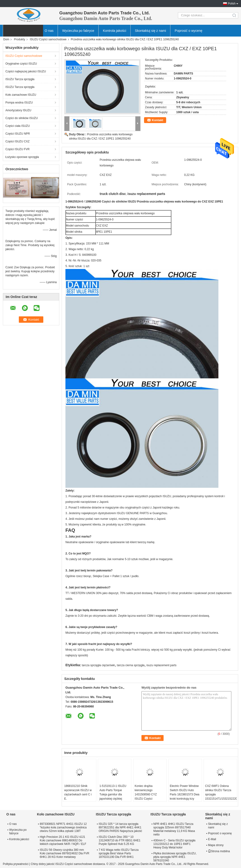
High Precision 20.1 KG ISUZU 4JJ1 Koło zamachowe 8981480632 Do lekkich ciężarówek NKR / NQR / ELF (63, 840)
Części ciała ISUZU (18, 126)
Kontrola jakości (114, 31)
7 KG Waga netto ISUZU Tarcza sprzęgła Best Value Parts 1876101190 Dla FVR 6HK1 (118, 853)
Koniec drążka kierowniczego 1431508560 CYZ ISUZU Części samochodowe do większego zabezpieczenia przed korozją (148, 801)
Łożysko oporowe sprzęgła (22, 157)
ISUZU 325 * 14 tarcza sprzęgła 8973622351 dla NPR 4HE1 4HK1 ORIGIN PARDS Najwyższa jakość (120, 827)
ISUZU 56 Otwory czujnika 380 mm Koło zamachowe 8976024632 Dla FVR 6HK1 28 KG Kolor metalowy (64, 853)
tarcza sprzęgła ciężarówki (98, 665)
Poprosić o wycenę (189, 31)
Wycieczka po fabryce (78, 31)
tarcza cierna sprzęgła (131, 665)
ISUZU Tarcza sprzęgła (20, 79)
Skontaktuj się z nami (150, 31)
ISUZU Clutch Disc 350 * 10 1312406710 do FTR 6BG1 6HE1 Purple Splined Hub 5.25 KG (119, 840)
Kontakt (157, 120)
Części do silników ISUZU (22, 118)
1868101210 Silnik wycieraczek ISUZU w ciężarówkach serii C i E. (78, 792)
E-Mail (212, 839)
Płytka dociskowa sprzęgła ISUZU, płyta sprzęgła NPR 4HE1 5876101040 (175, 857)
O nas (49, 31)
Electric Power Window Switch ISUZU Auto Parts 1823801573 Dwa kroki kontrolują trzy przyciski (185, 794)
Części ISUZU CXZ (18, 141)
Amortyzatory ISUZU (18, 110)
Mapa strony (216, 845)
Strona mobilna (219, 851)
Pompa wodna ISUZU (19, 103)
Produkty (19, 39)
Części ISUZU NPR (18, 134)
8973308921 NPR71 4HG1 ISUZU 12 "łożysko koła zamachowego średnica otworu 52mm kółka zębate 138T (63, 827)
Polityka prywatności (16, 864)
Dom (6, 39)
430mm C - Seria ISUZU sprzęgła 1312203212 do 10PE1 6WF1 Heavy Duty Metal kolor (174, 844)
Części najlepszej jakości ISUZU (26, 71)
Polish (232, 4)
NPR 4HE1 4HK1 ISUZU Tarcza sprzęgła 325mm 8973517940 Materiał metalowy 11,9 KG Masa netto (174, 829)
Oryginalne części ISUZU (21, 64)
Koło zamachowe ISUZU (21, 95)
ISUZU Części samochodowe (48, 39)
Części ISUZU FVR (18, 149)
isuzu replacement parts (161, 665)
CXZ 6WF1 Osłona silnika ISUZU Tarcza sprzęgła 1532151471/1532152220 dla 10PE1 (221, 794)
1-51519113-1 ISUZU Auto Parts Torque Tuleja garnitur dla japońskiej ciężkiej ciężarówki (113, 794)
